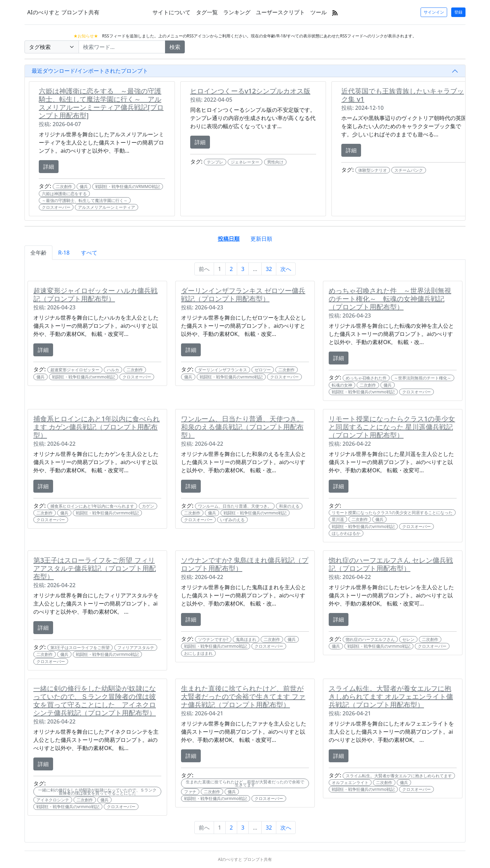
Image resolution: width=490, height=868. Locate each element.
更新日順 (261, 239)
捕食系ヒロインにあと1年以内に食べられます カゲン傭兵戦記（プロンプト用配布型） (96, 427)
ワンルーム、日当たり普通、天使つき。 (235, 506)
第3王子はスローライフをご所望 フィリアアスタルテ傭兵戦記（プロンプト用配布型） (95, 568)
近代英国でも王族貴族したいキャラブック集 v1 (403, 95)
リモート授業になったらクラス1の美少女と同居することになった (392, 513)
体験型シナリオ (373, 170)
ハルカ (113, 370)
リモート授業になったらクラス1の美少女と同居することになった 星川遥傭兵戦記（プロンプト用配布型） (392, 427)
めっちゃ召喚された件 (366, 378)
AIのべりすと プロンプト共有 (63, 12)
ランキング (237, 12)
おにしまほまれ (198, 653)
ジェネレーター (245, 162)
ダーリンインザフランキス (223, 370)
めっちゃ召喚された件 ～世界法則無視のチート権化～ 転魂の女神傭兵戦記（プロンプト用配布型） (390, 299)
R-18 (64, 253)
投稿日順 (229, 239)
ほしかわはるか (346, 533)
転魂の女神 (342, 385)
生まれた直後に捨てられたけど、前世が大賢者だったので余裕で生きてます (245, 783)
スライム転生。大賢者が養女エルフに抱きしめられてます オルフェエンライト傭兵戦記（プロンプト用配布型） (391, 696)
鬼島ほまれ (246, 639)
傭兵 (84, 186)
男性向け (275, 162)
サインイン (434, 12)
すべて (89, 253)
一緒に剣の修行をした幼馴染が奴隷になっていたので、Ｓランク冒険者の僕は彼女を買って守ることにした (97, 792)
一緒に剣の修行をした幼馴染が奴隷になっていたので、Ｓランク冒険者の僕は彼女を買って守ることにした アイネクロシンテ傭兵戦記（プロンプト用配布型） (95, 701)
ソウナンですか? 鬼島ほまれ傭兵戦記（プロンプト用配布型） (245, 564)
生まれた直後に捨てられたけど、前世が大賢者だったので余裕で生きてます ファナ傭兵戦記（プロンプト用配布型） (243, 696)
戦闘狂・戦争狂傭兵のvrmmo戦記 (84, 377)
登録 (458, 12)
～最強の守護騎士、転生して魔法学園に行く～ (85, 200)
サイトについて (171, 12)
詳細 (49, 167)
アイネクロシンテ (53, 800)
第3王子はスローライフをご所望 (80, 648)
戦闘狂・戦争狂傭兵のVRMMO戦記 (128, 186)
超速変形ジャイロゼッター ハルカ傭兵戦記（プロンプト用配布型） (95, 295)
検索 (175, 47)
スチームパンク (409, 170)
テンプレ (215, 162)
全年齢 (38, 253)
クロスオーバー (56, 207)
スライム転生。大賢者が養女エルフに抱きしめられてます (399, 776)
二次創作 (64, 186)
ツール (318, 12)
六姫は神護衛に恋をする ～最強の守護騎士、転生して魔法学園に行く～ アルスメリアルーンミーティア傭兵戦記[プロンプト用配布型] (101, 103)
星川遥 (338, 519)
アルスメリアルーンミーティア (107, 207)
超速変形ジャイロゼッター (75, 370)
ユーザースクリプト (280, 12)
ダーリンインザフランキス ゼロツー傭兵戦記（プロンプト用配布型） (243, 295)
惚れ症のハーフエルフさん (370, 639)
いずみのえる (232, 520)
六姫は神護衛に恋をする (64, 194)
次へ (286, 269)
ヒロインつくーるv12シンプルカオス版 (250, 91)
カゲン (148, 506)
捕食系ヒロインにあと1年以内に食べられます (92, 506)
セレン (408, 639)
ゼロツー (263, 370)
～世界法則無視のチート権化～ (423, 378)
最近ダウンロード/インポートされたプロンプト (90, 71)
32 (269, 269)
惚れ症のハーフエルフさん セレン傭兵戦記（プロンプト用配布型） (391, 564)
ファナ (190, 792)
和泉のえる (289, 506)
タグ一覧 (207, 12)
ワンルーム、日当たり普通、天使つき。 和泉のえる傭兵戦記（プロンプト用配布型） (242, 427)
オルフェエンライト (350, 782)
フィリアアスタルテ (136, 648)
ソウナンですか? (213, 639)
